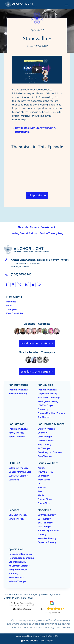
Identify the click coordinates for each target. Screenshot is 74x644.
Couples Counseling (47, 394)
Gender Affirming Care (20, 472)
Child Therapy (45, 437)
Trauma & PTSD (45, 472)
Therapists (12, 310)
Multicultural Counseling (20, 554)
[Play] (37, 70)
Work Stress (44, 480)
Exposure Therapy (47, 542)
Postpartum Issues (18, 570)
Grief (40, 492)
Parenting (13, 574)
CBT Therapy (44, 519)
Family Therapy (16, 433)
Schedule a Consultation (35, 343)
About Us (23, 227)
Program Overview (18, 390)
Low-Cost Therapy (18, 515)
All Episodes (35, 196)
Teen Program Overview (50, 452)
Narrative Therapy (47, 539)
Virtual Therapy (16, 519)
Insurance (11, 302)
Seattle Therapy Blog (51, 234)
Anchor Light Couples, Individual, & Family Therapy (40, 260)
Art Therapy (44, 449)
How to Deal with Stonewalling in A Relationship (35, 130)
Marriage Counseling (48, 402)
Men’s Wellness (16, 578)
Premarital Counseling (49, 398)
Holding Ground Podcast (24, 234)
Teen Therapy (45, 456)
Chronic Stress (45, 499)
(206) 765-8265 (21, 275)
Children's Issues (46, 441)
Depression (43, 476)
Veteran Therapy (17, 582)
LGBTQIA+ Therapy (18, 468)
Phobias (42, 488)
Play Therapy (44, 445)
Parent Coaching (17, 437)
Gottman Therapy (47, 515)
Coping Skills (44, 503)
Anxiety (41, 468)
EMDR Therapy (45, 523)
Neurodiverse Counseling (21, 558)
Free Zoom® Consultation (39, 641)
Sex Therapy (44, 417)
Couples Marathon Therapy (51, 413)
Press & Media (49, 227)
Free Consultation (15, 314)
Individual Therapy (18, 394)
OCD (40, 484)
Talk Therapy (44, 527)
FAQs (9, 306)
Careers (34, 227)
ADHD (41, 495)
